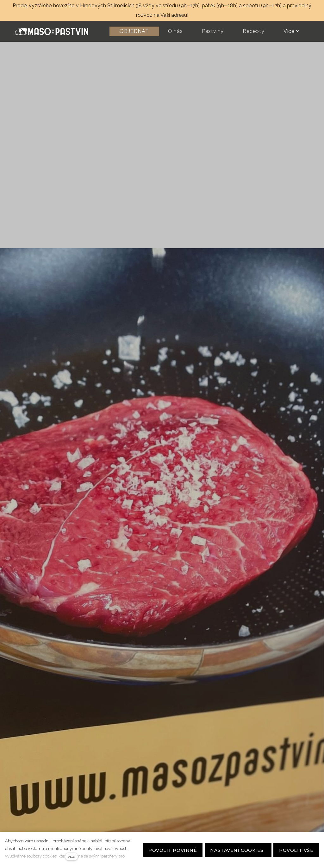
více (72, 856)
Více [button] (291, 31)
